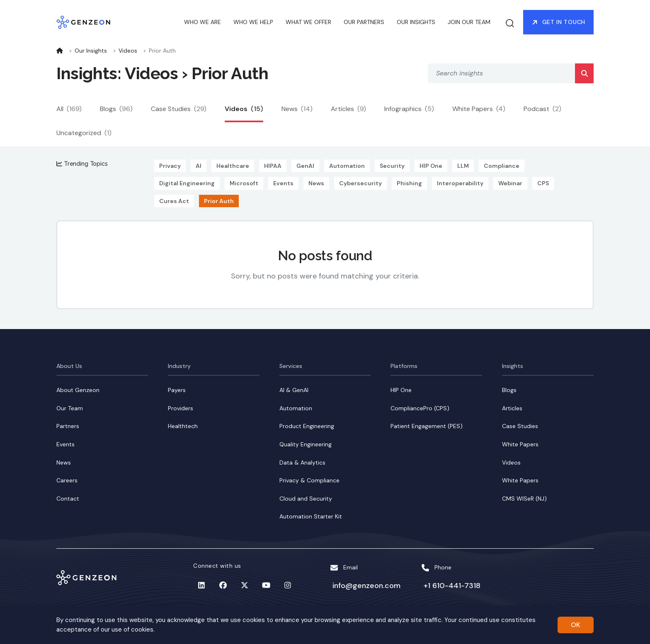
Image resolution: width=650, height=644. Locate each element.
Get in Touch (558, 22)
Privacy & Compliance (309, 480)
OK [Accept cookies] (576, 625)
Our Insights (91, 51)
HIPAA (273, 166)
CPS (543, 183)
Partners (68, 426)
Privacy (170, 166)
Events (283, 183)
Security (392, 166)
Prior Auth (219, 201)
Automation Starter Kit (311, 516)
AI (199, 166)
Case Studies (179, 109)
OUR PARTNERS (364, 22)
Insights (513, 366)
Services (291, 366)
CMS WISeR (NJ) (524, 499)
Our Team (70, 408)
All (69, 109)
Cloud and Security (306, 499)
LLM (463, 166)
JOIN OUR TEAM (469, 22)
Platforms (404, 366)
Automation (347, 166)
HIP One (431, 166)
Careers (67, 480)
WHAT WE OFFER (308, 22)
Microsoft (244, 183)
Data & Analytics (302, 462)
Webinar (510, 183)
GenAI (305, 166)
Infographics (409, 109)
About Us (69, 366)
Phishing (409, 183)
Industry (179, 366)
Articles (348, 109)
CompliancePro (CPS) (420, 408)
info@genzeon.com (364, 586)
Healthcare (233, 166)
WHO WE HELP (253, 22)
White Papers (479, 109)
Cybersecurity (360, 183)
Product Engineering (307, 426)
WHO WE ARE (203, 22)
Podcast (542, 109)
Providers (181, 408)
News (297, 109)
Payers (177, 390)
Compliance (502, 166)
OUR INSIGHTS (416, 22)
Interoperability (460, 183)
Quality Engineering (306, 444)
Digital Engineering (187, 183)
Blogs (116, 109)
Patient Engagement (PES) (427, 426)
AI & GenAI (294, 390)
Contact (68, 499)
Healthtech (183, 426)
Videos (128, 51)
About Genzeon (78, 390)
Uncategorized (84, 133)
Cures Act (174, 201)
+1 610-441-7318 (450, 586)
